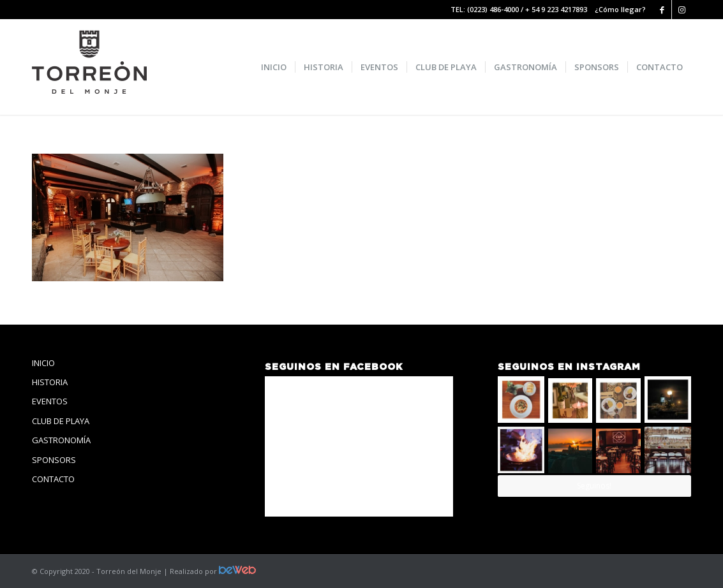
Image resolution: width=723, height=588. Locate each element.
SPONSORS (54, 460)
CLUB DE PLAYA (61, 421)
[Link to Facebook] (662, 10)
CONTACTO (53, 479)
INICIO (43, 363)
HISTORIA (50, 382)
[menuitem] (274, 67)
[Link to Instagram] (682, 10)
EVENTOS (50, 401)
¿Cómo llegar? (620, 9)
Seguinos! (594, 486)
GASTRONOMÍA (61, 440)
